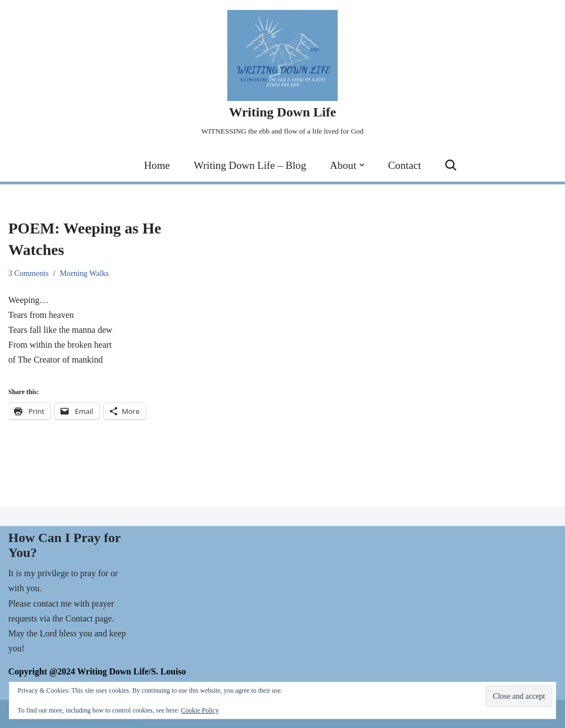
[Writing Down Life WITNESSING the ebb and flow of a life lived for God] (282, 74)
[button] (362, 165)
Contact (404, 165)
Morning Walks (84, 273)
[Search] (451, 165)
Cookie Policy (200, 710)
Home (157, 165)
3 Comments (28, 273)
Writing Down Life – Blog (250, 165)
